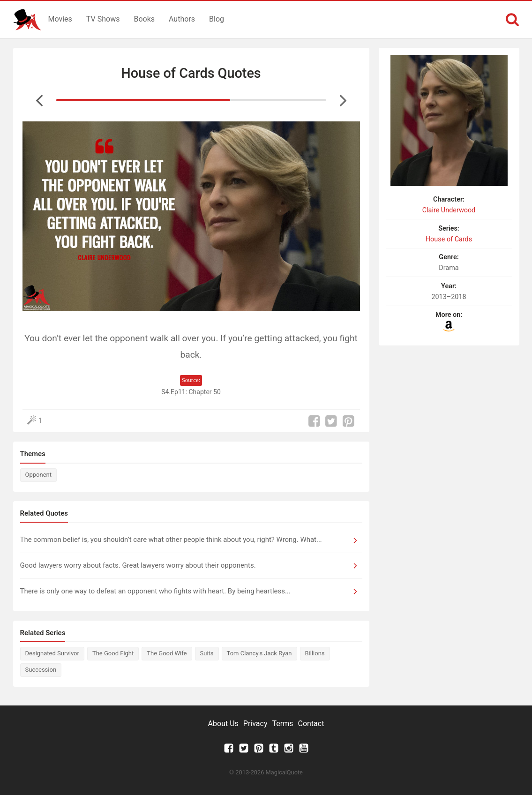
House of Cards (449, 239)
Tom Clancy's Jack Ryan (259, 653)
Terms (283, 724)
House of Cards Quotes (191, 73)
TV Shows (103, 19)
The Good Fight (113, 653)
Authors (182, 19)
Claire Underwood (449, 210)
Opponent (38, 475)
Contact (311, 724)
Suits (207, 653)
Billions (315, 653)
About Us (223, 724)
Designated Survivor (52, 653)
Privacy (255, 724)
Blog (217, 19)
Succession (41, 670)
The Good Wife (167, 653)
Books (144, 19)
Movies (60, 19)
